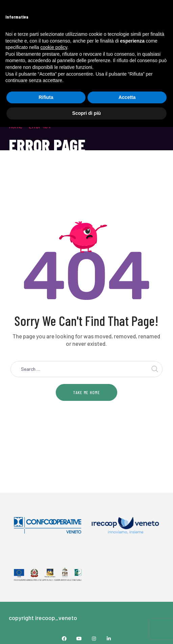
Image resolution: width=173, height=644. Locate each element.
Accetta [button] (127, 97)
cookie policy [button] (54, 47)
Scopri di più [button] (87, 113)
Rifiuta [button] (46, 97)
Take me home (86, 392)
